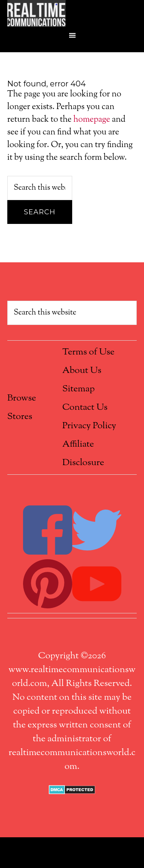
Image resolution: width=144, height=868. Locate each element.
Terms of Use (88, 352)
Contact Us (85, 407)
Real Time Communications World (72, 13)
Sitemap (78, 389)
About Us (82, 371)
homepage (92, 120)
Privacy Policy (89, 426)
